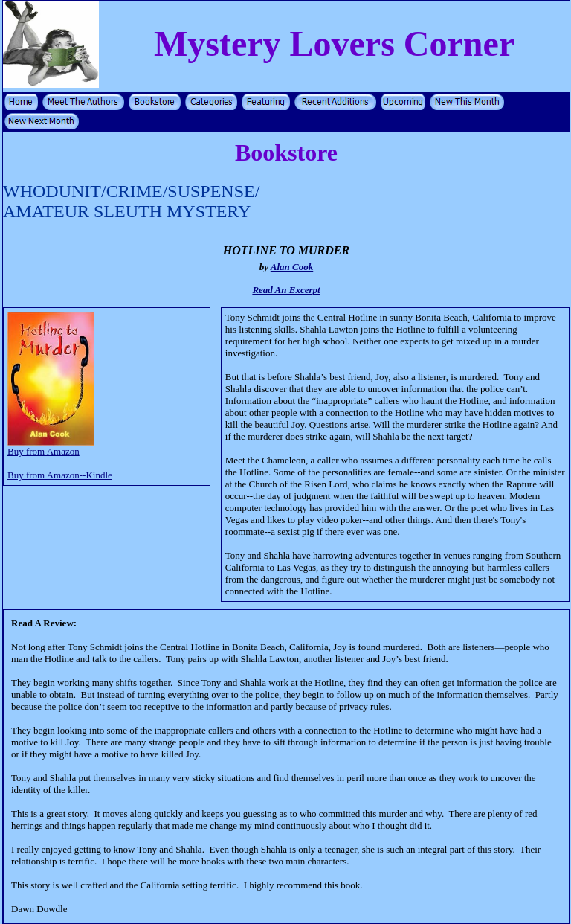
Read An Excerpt (286, 290)
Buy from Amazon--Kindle (60, 475)
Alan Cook (292, 267)
